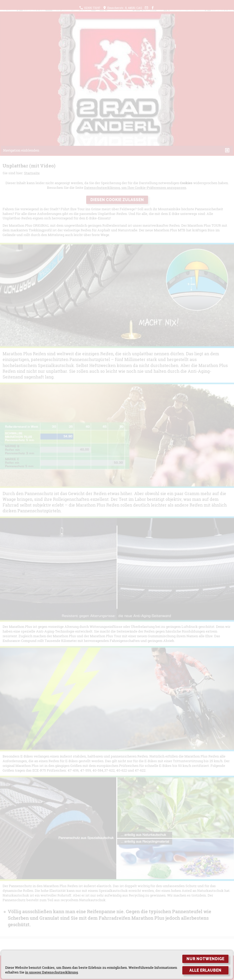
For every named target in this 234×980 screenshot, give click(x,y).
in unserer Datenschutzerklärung (51, 972)
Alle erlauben (205, 970)
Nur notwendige (205, 959)
